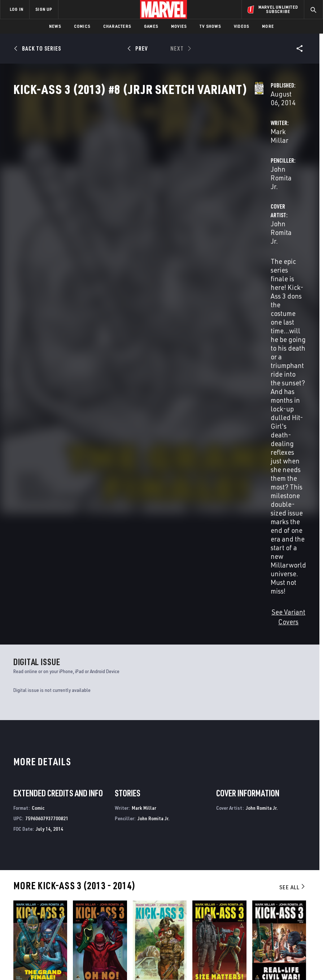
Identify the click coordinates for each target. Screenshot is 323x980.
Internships (77, 902)
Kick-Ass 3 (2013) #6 (155, 651)
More (268, 26)
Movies (179, 26)
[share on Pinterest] (285, 898)
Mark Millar (123, 170)
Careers (72, 892)
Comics (82, 26)
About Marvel (71, 868)
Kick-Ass (23, 797)
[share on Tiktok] (258, 913)
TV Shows (210, 26)
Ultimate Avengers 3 (187, 797)
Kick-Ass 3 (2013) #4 (274, 651)
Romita (32, 660)
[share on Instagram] (285, 883)
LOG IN (17, 9)
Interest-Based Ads (142, 963)
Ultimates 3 (251, 797)
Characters (117, 26)
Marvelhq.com (133, 886)
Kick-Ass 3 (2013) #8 (35, 651)
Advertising (130, 865)
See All (293, 549)
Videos (241, 26)
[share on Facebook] (259, 883)
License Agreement (281, 954)
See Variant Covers (134, 284)
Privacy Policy (65, 954)
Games (151, 26)
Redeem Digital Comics (124, 902)
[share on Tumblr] (299, 883)
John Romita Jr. (226, 170)
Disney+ (125, 875)
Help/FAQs (75, 881)
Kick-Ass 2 (100, 797)
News (55, 26)
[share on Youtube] (258, 898)
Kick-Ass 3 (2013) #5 (214, 651)
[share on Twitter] (272, 883)
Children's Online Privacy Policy (225, 954)
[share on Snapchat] (272, 898)
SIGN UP (44, 9)
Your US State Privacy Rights (113, 954)
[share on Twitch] (299, 898)
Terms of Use (32, 954)
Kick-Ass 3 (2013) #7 (95, 651)
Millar (18, 660)
